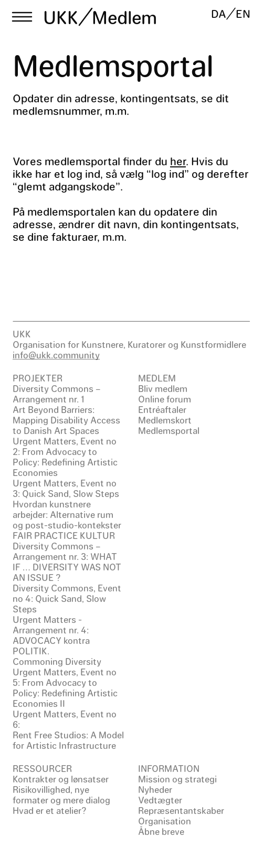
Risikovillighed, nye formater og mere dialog (61, 795)
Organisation (165, 821)
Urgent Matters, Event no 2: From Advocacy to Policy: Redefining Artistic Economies (65, 457)
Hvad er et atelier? (50, 810)
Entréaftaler (162, 409)
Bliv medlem (163, 388)
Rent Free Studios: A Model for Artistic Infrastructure (68, 740)
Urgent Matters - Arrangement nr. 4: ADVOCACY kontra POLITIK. (51, 635)
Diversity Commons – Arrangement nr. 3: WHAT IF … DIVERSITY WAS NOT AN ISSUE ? (67, 562)
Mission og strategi (177, 779)
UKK (61, 17)
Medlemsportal (169, 430)
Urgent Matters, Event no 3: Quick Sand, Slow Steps (66, 488)
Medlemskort (165, 420)
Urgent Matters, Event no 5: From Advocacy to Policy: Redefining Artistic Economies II (65, 687)
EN (243, 14)
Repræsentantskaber (181, 810)
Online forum (165, 399)
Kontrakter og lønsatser (61, 779)
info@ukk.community (56, 355)
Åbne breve (161, 831)
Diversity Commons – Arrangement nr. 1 (57, 394)
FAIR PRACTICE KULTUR (64, 535)
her (178, 161)
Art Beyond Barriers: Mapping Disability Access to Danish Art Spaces (66, 420)
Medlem (124, 17)
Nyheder (155, 789)
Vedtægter (160, 800)
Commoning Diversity (57, 661)
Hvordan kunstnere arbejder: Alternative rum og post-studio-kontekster (67, 514)
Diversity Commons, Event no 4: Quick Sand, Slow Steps (67, 598)
